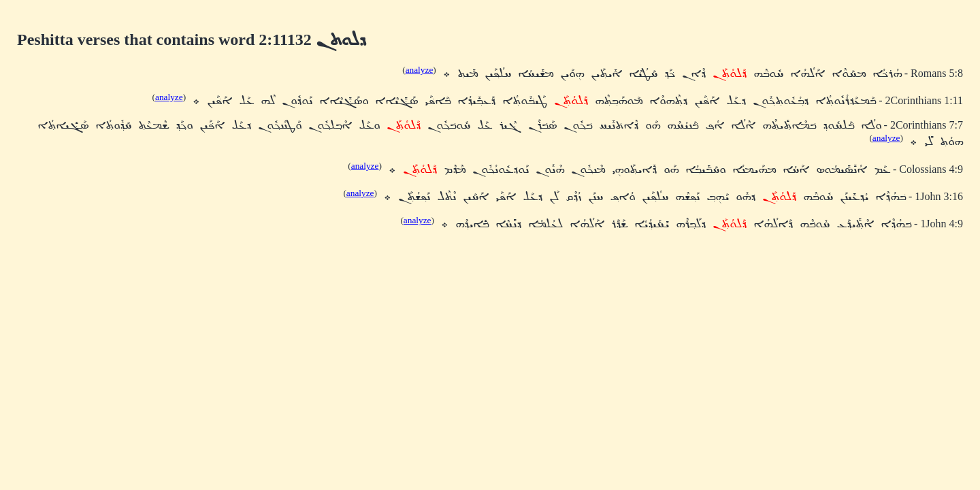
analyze (420, 70)
